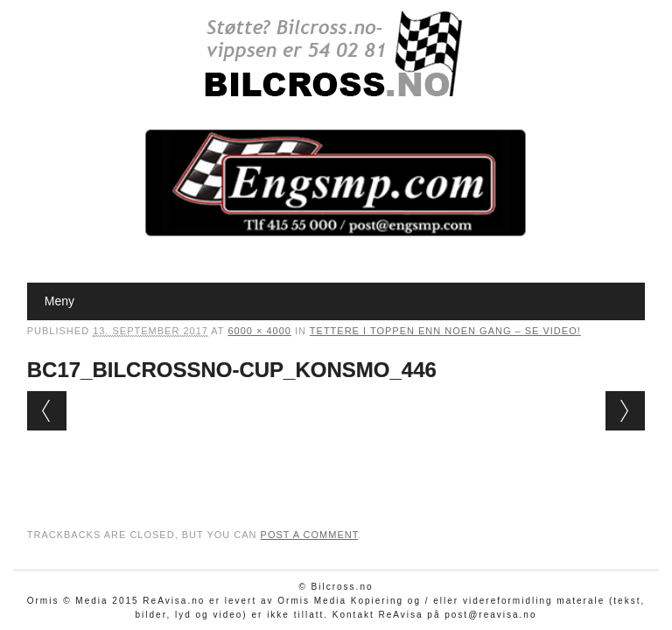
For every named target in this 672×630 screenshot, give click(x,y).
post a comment (310, 535)
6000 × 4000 (259, 331)
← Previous (47, 411)
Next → (625, 411)
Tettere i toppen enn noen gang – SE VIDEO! (445, 331)
